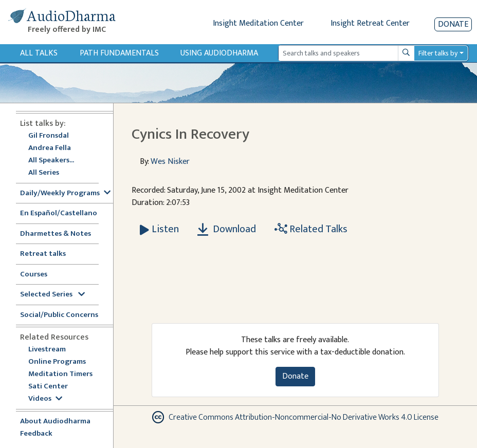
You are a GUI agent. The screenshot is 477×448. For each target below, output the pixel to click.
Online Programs (57, 362)
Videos (45, 399)
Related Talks (311, 229)
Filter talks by (438, 53)
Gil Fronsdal (49, 136)
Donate (453, 24)
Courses (34, 275)
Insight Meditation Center (258, 23)
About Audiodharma (55, 422)
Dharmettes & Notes (56, 234)
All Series (44, 173)
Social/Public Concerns (59, 315)
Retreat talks (43, 254)
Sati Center (48, 387)
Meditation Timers (60, 374)
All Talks (39, 53)
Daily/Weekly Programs (65, 193)
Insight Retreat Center (370, 23)
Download (227, 229)
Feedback (36, 434)
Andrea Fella (50, 148)
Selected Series (52, 295)
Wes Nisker (170, 162)
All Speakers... (51, 161)
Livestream (47, 350)
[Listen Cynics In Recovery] (159, 229)
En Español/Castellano (59, 213)
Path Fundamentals (119, 53)
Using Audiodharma (219, 53)
